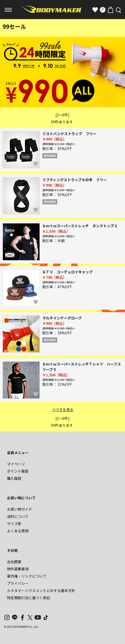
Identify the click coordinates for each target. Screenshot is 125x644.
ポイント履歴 (18, 471)
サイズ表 (14, 524)
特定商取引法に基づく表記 (28, 598)
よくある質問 (18, 531)
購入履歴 (14, 478)
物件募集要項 (18, 569)
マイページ (16, 464)
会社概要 (14, 562)
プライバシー (18, 583)
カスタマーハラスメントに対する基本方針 (41, 590)
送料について (18, 516)
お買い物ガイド (20, 509)
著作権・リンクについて (27, 576)
